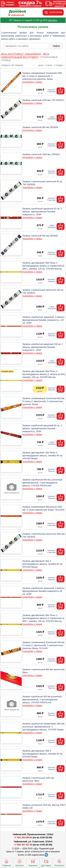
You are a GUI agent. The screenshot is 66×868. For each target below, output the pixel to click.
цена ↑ (42, 65)
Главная (6, 863)
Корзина (33, 863)
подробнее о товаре (32, 82)
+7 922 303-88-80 (23, 837)
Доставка (46, 863)
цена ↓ (50, 65)
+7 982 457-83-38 (23, 845)
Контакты (59, 863)
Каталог (20, 863)
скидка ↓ (60, 65)
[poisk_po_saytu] (26, 46)
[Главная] (17, 11)
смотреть (53, 20)
